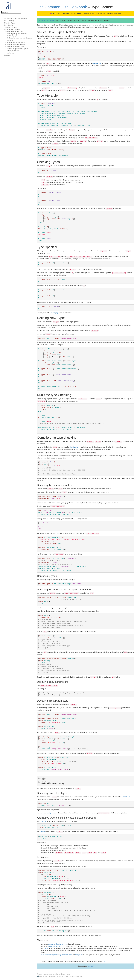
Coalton (46, 948)
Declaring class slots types (15, 47)
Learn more (117, 14)
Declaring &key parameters (16, 42)
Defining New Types (11, 27)
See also (7, 55)
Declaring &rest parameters (16, 44)
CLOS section (74, 447)
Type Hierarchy (9, 21)
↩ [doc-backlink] (104, 961)
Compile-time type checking (13, 32)
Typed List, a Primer (55, 946)
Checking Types (9, 23)
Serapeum (44, 821)
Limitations (10, 53)
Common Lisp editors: (48, 20)
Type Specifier (9, 25)
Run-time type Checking (12, 29)
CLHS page (55, 313)
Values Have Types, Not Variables (15, 19)
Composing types (12, 36)
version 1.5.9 (125, 797)
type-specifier (97, 63)
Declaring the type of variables (17, 34)
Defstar (42, 832)
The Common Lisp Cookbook (62, 7)
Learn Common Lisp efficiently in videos (73, 13)
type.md (90, 966)
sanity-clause (51, 813)
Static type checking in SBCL (58, 944)
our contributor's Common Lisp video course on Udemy (64, 976)
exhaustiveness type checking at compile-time (57, 955)
